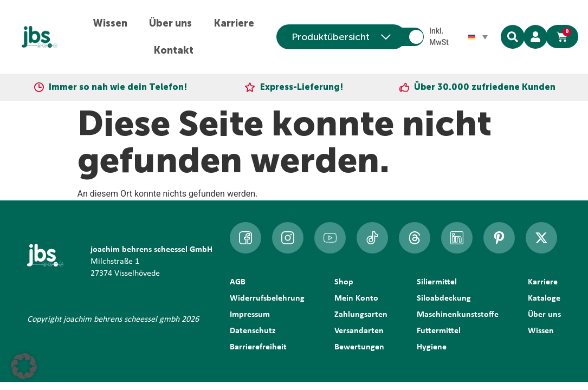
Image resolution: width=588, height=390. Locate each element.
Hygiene (432, 347)
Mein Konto (356, 298)
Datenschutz (253, 331)
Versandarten (359, 331)
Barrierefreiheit (258, 347)
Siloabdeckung (444, 298)
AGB (238, 282)
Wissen (110, 23)
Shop (344, 282)
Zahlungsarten (361, 315)
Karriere (234, 23)
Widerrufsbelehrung (267, 298)
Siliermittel (437, 282)
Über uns (170, 23)
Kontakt (173, 50)
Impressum (250, 315)
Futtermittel (439, 331)
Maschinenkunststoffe (458, 315)
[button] (24, 366)
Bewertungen (359, 347)
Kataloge (544, 298)
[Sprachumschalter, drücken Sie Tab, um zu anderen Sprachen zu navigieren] (478, 37)
